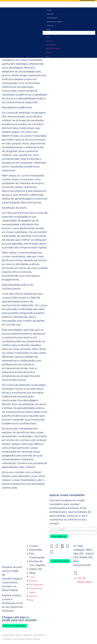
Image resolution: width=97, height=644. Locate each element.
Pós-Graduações (52, 18)
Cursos (49, 10)
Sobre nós (50, 25)
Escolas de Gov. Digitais (54, 22)
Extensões (50, 14)
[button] (69, 33)
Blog (48, 29)
